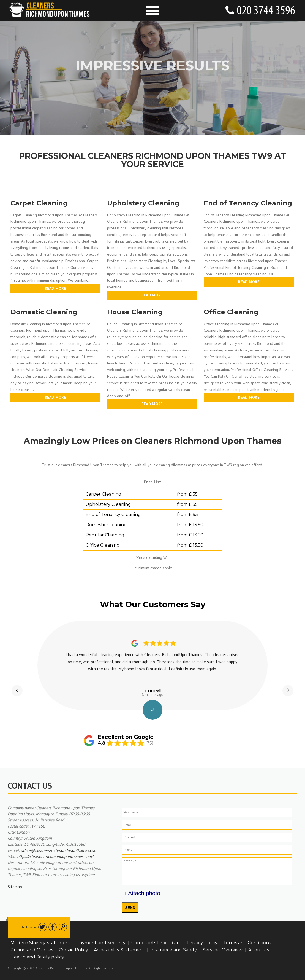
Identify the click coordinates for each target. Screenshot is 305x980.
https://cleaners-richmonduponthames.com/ (55, 856)
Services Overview (223, 950)
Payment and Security (101, 943)
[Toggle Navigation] (153, 10)
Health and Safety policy (37, 957)
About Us (259, 950)
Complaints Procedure (156, 943)
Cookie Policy (73, 950)
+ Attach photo (142, 893)
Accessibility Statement (119, 950)
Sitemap (15, 887)
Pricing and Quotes (32, 950)
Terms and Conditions (247, 943)
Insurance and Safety (174, 950)
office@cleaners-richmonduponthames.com (59, 850)
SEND (130, 908)
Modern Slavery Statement (40, 943)
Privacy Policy (202, 943)
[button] (17, 691)
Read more (56, 288)
